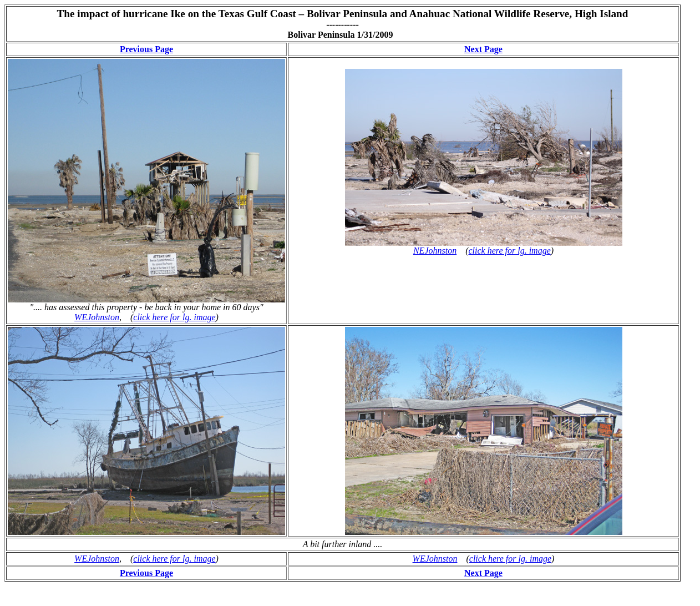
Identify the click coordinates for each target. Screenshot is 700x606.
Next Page (483, 49)
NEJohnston (435, 251)
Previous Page (146, 49)
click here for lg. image (174, 317)
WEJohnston (97, 317)
